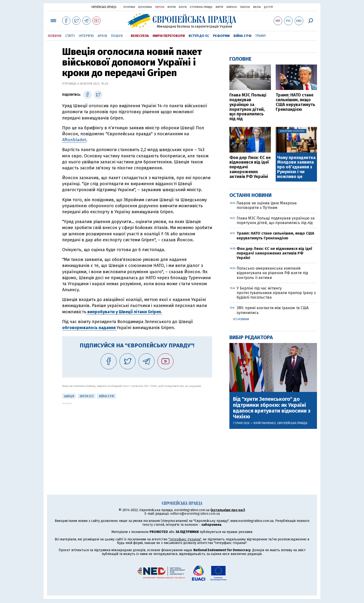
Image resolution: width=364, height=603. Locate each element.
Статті (70, 36)
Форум (172, 7)
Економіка (145, 7)
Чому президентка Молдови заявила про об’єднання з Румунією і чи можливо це (296, 167)
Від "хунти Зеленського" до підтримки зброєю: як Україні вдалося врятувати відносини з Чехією (272, 408)
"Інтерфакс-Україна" (185, 539)
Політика (129, 7)
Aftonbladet (74, 140)
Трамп (261, 36)
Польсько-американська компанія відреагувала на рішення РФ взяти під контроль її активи (272, 273)
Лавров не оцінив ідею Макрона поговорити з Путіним (267, 205)
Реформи (221, 36)
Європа (160, 7)
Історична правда (201, 7)
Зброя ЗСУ (87, 396)
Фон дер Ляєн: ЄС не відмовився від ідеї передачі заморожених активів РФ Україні (250, 167)
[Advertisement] (137, 438)
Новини (55, 36)
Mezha (257, 7)
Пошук (117, 36)
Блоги (183, 7)
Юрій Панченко (265, 423)
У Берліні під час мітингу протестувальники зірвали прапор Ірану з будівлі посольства (276, 293)
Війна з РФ (242, 36)
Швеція (69, 396)
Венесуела (140, 36)
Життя (219, 7)
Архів (102, 36)
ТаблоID (245, 7)
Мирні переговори (169, 36)
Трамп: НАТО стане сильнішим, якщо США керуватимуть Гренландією (295, 102)
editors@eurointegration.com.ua (195, 514)
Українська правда (104, 7)
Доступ (269, 7)
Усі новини (241, 319)
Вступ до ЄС (199, 36)
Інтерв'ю (86, 36)
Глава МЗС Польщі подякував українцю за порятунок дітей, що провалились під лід (248, 107)
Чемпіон (232, 7)
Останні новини (251, 195)
